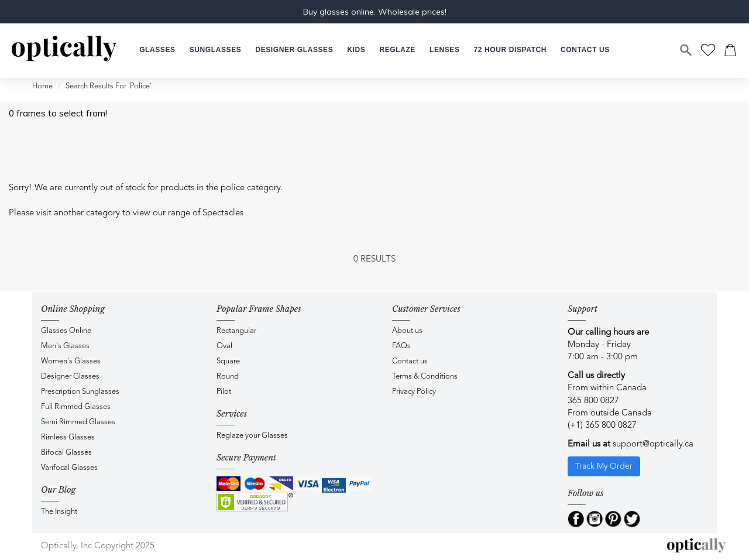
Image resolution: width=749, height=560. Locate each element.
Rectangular (236, 331)
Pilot (224, 392)
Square (228, 361)
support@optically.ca (653, 444)
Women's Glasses (71, 361)
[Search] (686, 50)
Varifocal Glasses (69, 468)
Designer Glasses (70, 377)
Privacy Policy (414, 392)
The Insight (59, 512)
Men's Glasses (65, 346)
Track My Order (604, 466)
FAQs (401, 346)
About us (407, 331)
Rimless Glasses (68, 437)
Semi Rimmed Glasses (78, 422)
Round (228, 377)
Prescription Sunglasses (80, 392)
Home (42, 86)
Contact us (410, 361)
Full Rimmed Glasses (76, 407)
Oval (224, 346)
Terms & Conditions (425, 377)
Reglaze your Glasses (252, 436)
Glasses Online (66, 331)
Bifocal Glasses (66, 453)
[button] (356, 50)
